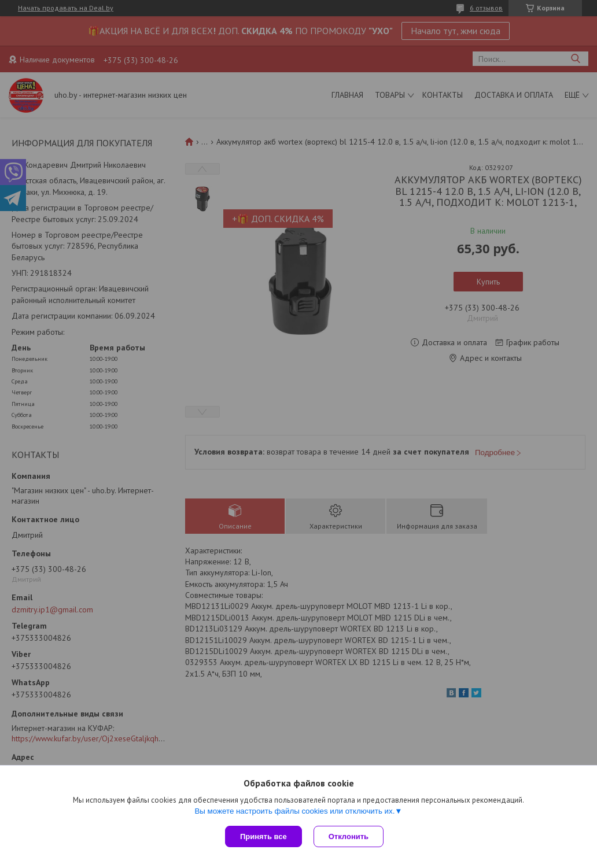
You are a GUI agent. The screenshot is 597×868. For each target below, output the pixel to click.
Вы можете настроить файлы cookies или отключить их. (294, 811)
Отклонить (349, 836)
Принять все (264, 836)
